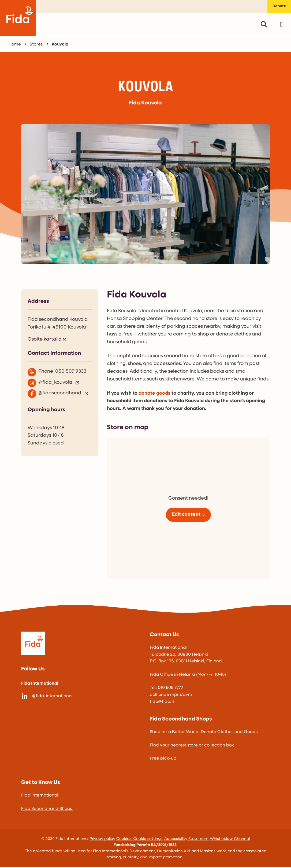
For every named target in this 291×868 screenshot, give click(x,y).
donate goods (154, 394)
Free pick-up (163, 760)
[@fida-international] (81, 697)
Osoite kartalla (45, 340)
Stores (36, 45)
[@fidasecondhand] (60, 394)
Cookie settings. (148, 840)
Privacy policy (102, 840)
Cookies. (125, 840)
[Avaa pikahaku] (264, 25)
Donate (279, 7)
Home (15, 45)
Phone (57, 373)
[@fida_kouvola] (60, 384)
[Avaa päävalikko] (281, 25)
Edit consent (186, 515)
